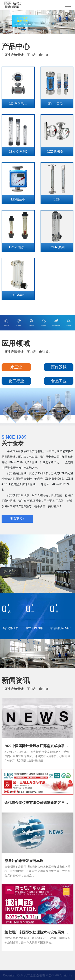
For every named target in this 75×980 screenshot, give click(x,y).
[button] (24, 29)
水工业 (16, 367)
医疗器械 (59, 367)
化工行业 (16, 381)
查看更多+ (17, 519)
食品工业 (59, 381)
